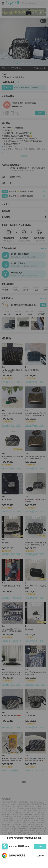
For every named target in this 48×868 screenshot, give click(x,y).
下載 (40, 846)
